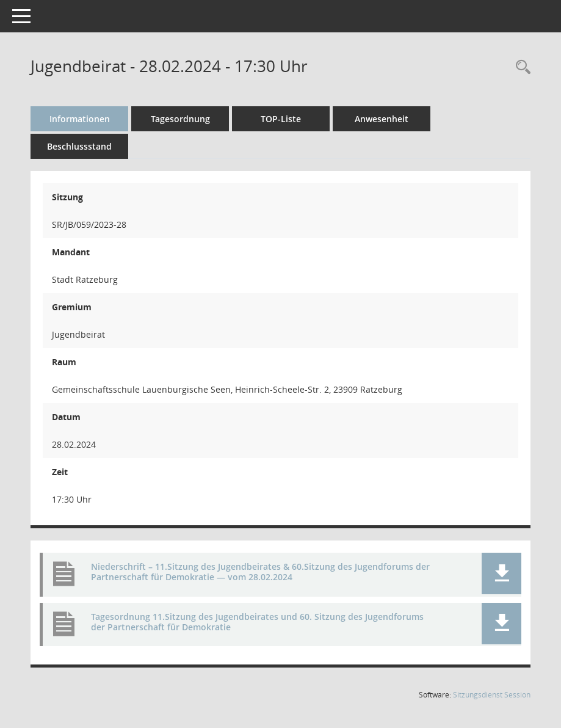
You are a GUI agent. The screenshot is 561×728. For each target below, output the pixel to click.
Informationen (80, 119)
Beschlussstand (79, 146)
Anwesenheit (382, 119)
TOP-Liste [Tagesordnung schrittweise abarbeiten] (281, 119)
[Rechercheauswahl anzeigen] (520, 67)
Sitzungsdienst (492, 695)
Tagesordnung (180, 119)
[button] (501, 573)
